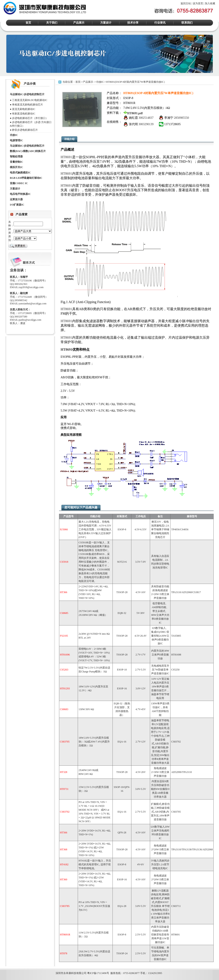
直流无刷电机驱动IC (24, 109)
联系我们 (187, 23)
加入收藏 (210, 3)
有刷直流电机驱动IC (24, 114)
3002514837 (146, 118)
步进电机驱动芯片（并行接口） (30, 118)
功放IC (100, 82)
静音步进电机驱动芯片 (25, 130)
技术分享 (133, 23)
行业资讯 (160, 23)
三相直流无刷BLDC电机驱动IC (30, 100)
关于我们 (52, 23)
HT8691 (66, 157)
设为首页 (198, 3)
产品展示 (79, 23)
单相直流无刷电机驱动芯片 (27, 105)
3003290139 (146, 124)
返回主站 (186, 3)
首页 (28, 23)
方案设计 (106, 23)
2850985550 (181, 118)
